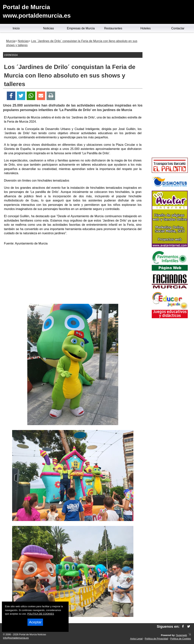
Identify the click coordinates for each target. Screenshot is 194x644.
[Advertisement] (73, 275)
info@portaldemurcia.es (16, 638)
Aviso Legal (136, 639)
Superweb (181, 635)
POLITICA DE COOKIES (41, 614)
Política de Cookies (181, 639)
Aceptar (35, 622)
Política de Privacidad (156, 639)
